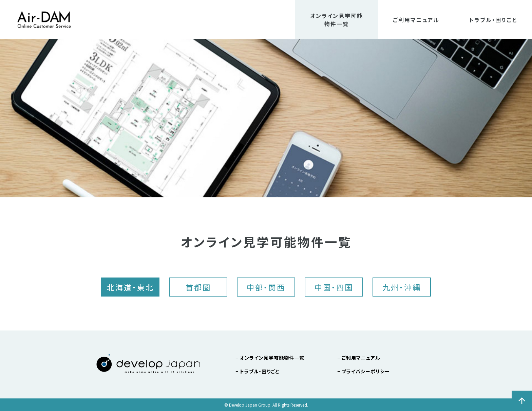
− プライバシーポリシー (364, 371)
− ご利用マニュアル (359, 358)
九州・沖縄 (402, 287)
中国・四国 (334, 287)
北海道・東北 (130, 287)
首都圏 (198, 287)
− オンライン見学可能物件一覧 (270, 358)
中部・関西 (266, 287)
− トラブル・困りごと (258, 371)
